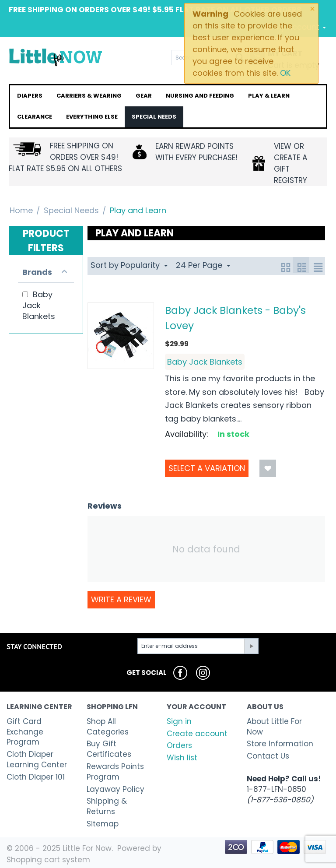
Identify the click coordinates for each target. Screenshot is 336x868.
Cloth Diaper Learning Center (37, 759)
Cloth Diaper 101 (36, 777)
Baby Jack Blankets (205, 362)
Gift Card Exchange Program (25, 732)
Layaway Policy (115, 789)
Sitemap (103, 824)
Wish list (182, 758)
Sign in (179, 721)
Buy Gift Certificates (109, 749)
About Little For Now (274, 727)
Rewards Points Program (115, 772)
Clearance (35, 117)
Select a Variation (207, 468)
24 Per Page (203, 265)
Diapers (30, 96)
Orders (179, 745)
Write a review (121, 599)
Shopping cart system (48, 860)
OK (285, 73)
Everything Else (92, 117)
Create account (197, 734)
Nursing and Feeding (200, 96)
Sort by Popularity (129, 265)
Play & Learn (269, 96)
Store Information (280, 744)
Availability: (187, 434)
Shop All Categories (108, 727)
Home (21, 210)
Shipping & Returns (107, 806)
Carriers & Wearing (89, 96)
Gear (144, 96)
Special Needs (154, 117)
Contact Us (268, 756)
